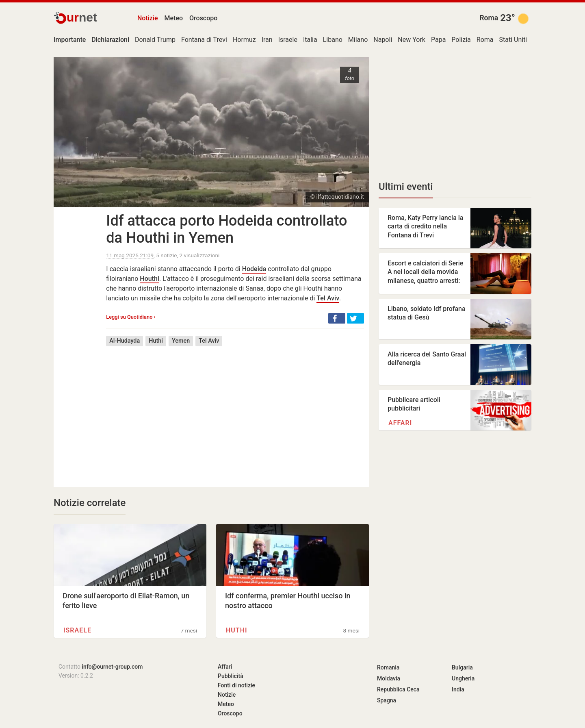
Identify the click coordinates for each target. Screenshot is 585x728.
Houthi (149, 279)
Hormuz (244, 40)
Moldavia (389, 678)
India (458, 689)
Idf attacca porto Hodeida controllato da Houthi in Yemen (226, 229)
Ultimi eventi (406, 187)
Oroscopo (203, 18)
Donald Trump (155, 40)
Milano (358, 40)
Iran (267, 40)
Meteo (174, 18)
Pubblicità (231, 676)
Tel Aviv (328, 298)
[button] (337, 318)
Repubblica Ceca (398, 689)
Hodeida (254, 269)
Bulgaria (462, 667)
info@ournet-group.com (113, 667)
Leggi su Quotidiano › (131, 317)
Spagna (387, 700)
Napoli (383, 40)
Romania (388, 667)
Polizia (461, 40)
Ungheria (463, 678)
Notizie (148, 18)
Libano (333, 40)
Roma (489, 18)
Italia (310, 40)
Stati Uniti (513, 40)
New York (412, 40)
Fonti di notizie (236, 685)
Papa (438, 40)
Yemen (181, 341)
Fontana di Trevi (204, 40)
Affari (400, 423)
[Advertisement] (235, 411)
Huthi (156, 341)
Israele (288, 40)
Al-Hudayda (125, 341)
